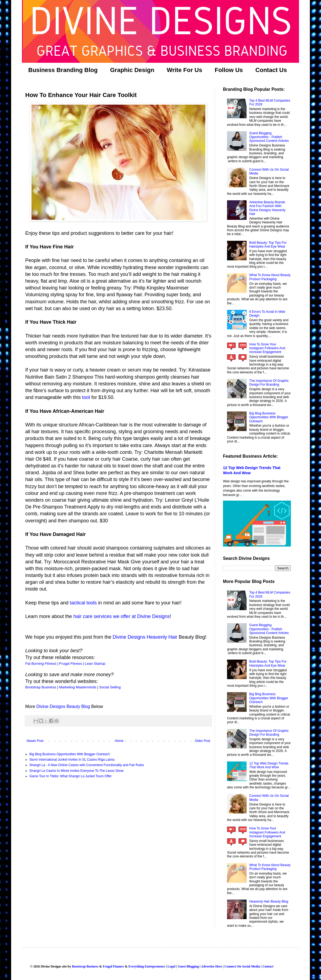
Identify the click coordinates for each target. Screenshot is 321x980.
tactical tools (83, 603)
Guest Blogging (188, 966)
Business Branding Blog (63, 70)
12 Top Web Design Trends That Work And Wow (269, 765)
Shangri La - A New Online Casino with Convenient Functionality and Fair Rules (87, 765)
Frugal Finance (113, 966)
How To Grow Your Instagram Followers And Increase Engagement (267, 348)
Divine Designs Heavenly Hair (145, 637)
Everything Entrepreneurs (147, 966)
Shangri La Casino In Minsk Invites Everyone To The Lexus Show (76, 771)
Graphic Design (132, 70)
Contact (268, 966)
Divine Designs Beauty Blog (63, 706)
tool (86, 397)
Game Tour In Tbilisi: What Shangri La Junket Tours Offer (70, 776)
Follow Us (229, 70)
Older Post (202, 741)
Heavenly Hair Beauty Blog (269, 901)
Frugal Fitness (71, 664)
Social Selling (110, 687)
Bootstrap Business (41, 687)
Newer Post (35, 741)
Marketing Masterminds (78, 687)
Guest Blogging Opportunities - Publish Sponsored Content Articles (269, 137)
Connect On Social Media (242, 966)
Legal (171, 966)
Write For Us (184, 70)
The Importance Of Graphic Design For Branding (269, 383)
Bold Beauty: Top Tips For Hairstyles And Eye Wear (268, 245)
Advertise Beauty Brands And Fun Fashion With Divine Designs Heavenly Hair (267, 208)
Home (119, 741)
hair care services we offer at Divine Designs (122, 616)
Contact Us (271, 70)
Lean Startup (95, 664)
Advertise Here (211, 966)
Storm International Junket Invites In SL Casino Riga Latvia (72, 760)
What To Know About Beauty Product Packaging (270, 277)
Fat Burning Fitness (41, 664)
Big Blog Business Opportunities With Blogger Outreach (70, 754)
